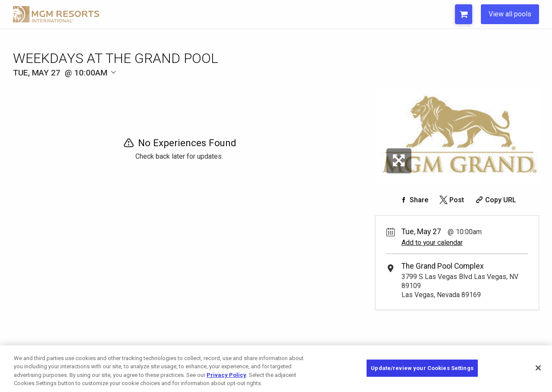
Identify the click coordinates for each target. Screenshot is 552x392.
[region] (276, 369)
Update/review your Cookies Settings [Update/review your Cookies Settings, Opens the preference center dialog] (422, 368)
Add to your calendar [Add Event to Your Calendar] (432, 243)
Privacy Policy (226, 375)
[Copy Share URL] (495, 200)
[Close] (538, 368)
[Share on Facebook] (413, 200)
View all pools (510, 14)
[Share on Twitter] (451, 200)
